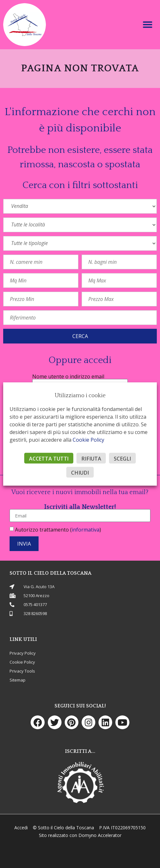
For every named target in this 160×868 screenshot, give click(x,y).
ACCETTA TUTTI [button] (49, 459)
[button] (148, 25)
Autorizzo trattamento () (58, 530)
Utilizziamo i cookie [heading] (80, 396)
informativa (86, 530)
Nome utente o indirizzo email (68, 376)
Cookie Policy (88, 440)
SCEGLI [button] (122, 459)
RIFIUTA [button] (91, 459)
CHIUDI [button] (80, 473)
